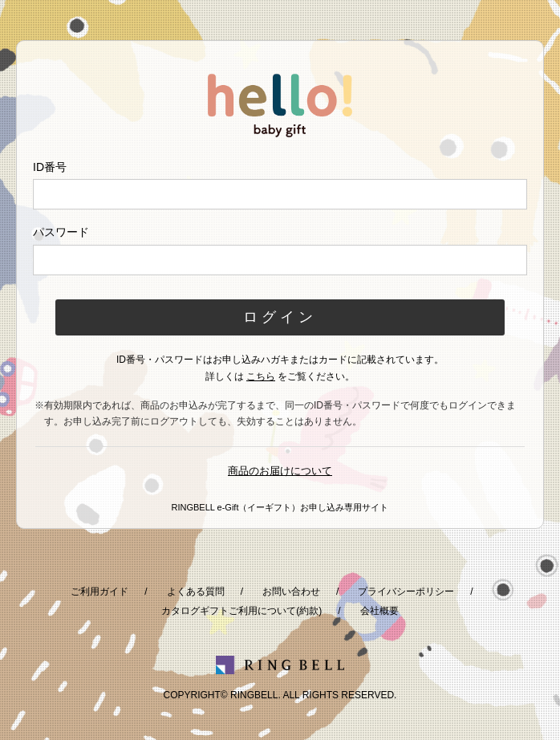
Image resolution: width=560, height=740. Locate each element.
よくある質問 (196, 592)
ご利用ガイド (99, 592)
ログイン (280, 317)
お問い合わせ (291, 592)
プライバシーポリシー (406, 592)
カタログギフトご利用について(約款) (241, 611)
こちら (261, 376)
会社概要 (379, 611)
